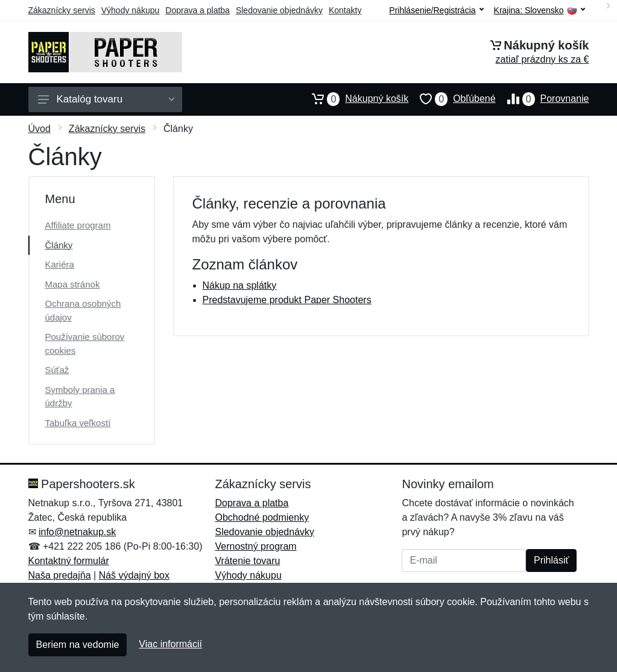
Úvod (40, 129)
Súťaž (57, 370)
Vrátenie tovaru (247, 561)
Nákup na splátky (240, 285)
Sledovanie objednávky (279, 10)
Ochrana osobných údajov (83, 310)
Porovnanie (543, 99)
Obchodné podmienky (262, 517)
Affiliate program (78, 225)
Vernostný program (255, 546)
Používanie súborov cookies (85, 344)
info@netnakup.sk (77, 532)
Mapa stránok (73, 284)
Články (59, 245)
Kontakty (345, 10)
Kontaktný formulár (69, 561)
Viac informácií (170, 644)
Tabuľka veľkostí (78, 423)
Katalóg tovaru (106, 99)
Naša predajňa (60, 575)
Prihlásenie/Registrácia (436, 10)
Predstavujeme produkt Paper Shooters (287, 300)
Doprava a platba (198, 10)
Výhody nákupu (131, 10)
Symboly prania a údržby (80, 397)
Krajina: (539, 11)
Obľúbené (452, 99)
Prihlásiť (551, 560)
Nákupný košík (354, 99)
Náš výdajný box (134, 575)
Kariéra (60, 264)
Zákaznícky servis (62, 10)
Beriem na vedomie (78, 645)
